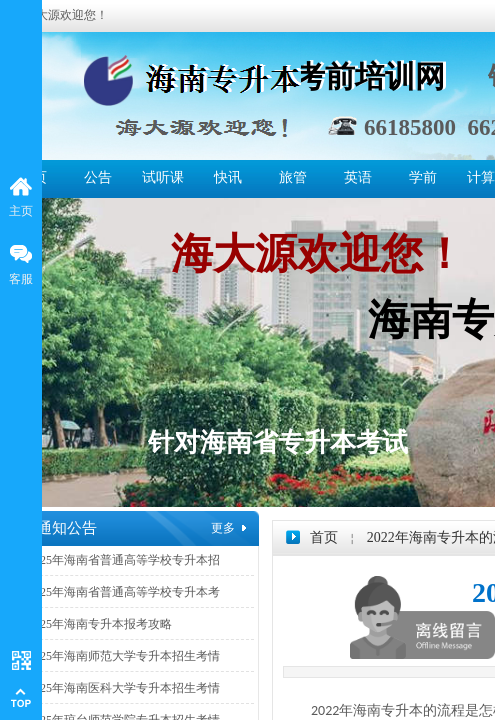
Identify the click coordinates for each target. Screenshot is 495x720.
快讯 (228, 177)
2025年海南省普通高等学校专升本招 (124, 560)
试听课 (163, 177)
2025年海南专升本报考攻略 (100, 624)
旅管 (293, 177)
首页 (324, 537)
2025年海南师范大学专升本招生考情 (124, 656)
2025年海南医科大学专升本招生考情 (124, 688)
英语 (358, 177)
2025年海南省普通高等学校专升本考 (124, 592)
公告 (98, 177)
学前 (423, 177)
